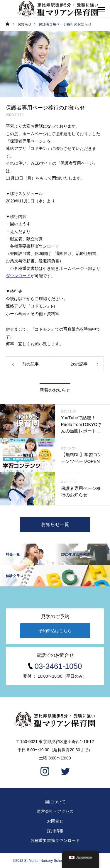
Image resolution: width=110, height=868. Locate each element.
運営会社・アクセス (55, 811)
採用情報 (55, 831)
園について (55, 802)
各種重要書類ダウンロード (55, 840)
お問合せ (55, 821)
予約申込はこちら (55, 631)
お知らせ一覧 (55, 524)
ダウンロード (18, 276)
